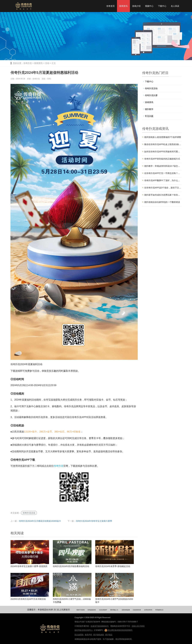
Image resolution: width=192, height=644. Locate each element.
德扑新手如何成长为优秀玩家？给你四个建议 (163, 195)
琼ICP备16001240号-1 (84, 630)
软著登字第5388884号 (100, 626)
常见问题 (149, 116)
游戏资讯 (149, 102)
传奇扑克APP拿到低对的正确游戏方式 (162, 159)
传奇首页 (111, 6)
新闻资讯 (123, 6)
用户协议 (109, 635)
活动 (47, 63)
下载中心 (162, 6)
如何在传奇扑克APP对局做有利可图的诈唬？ (163, 152)
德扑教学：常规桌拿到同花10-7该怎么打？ (163, 166)
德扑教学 (149, 109)
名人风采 (175, 6)
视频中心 (149, 6)
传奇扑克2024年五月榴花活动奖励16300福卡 (40, 521)
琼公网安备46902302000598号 (118, 630)
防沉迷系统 (79, 635)
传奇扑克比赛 (151, 95)
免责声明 (88, 635)
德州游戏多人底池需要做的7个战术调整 (163, 137)
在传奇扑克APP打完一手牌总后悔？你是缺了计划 (163, 173)
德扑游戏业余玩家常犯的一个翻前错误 (162, 202)
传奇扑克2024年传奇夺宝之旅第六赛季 (94, 521)
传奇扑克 (28, 63)
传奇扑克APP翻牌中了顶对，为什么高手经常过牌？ (163, 180)
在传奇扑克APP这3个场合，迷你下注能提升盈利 (163, 188)
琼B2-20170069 (138, 626)
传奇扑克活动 (29, 513)
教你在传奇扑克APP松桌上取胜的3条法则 (163, 144)
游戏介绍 (136, 6)
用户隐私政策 (99, 635)
